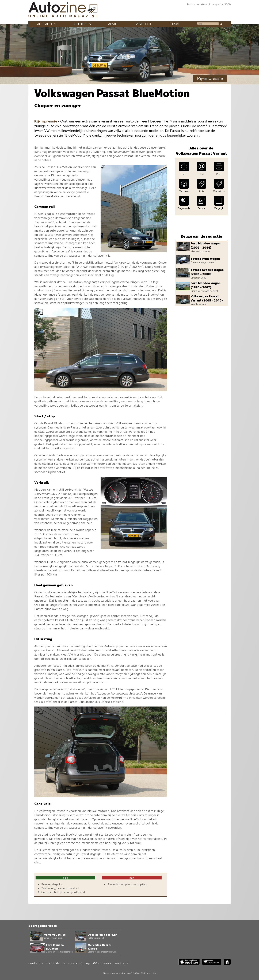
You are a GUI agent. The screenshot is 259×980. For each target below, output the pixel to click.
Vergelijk (144, 24)
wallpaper (123, 963)
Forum (174, 24)
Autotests (82, 24)
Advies (113, 24)
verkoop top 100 (84, 963)
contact (35, 963)
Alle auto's (47, 24)
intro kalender (56, 963)
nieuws (106, 963)
